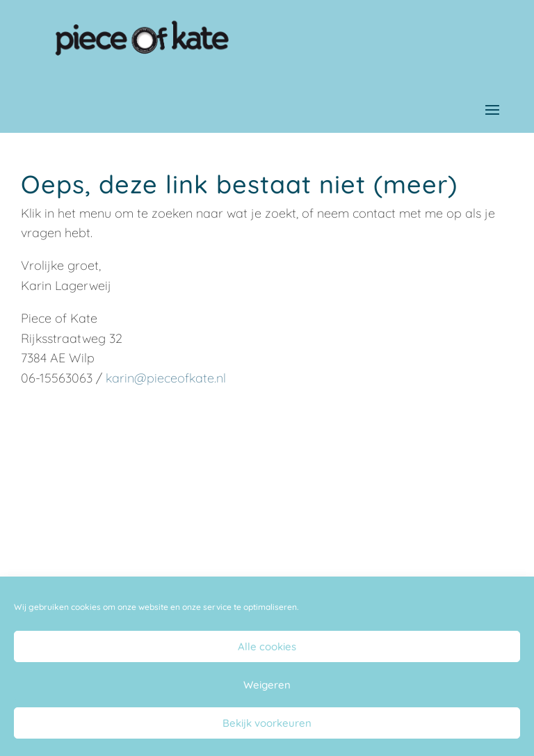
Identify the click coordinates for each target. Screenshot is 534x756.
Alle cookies (267, 646)
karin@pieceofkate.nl (166, 378)
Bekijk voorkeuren (267, 723)
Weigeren (267, 685)
